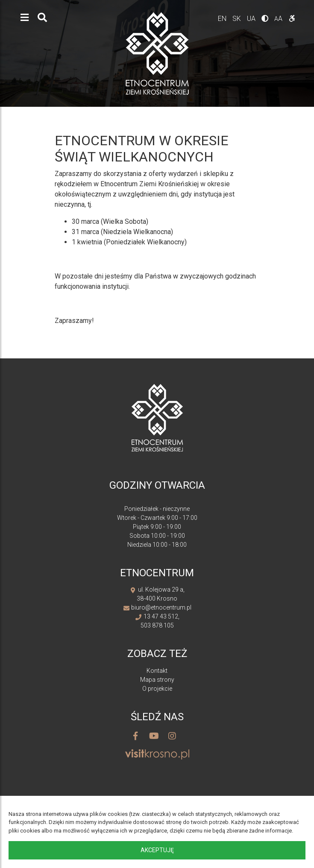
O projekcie (157, 689)
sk (238, 19)
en (223, 19)
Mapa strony (157, 680)
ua (252, 19)
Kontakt (157, 671)
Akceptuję (157, 850)
